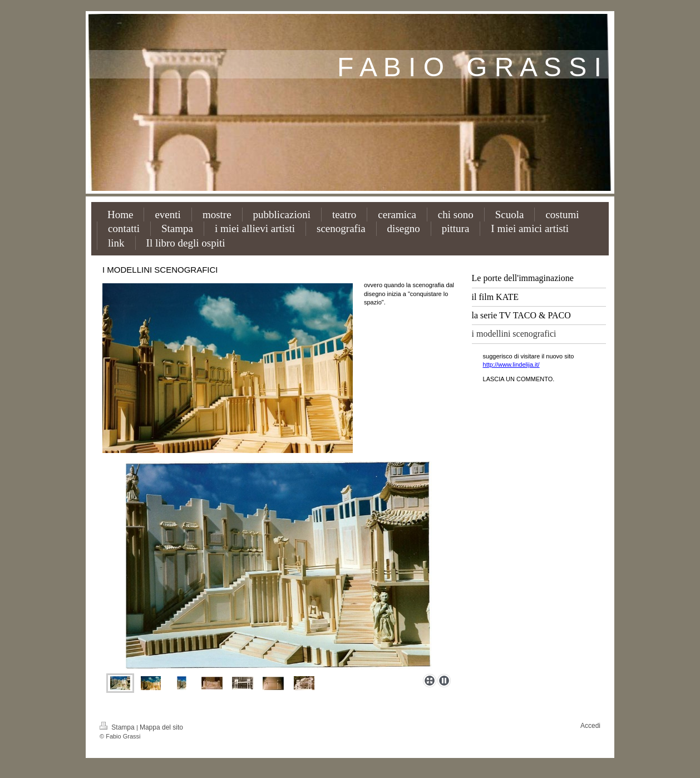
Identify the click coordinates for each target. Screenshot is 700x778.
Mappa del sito (161, 727)
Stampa (118, 727)
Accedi (590, 726)
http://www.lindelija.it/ (511, 365)
